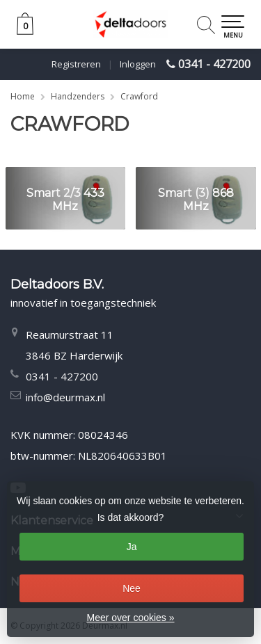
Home (23, 96)
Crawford (139, 96)
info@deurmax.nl (65, 397)
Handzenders (78, 96)
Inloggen (138, 64)
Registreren (76, 64)
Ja (132, 547)
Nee (132, 588)
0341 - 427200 (214, 64)
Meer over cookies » (130, 618)
